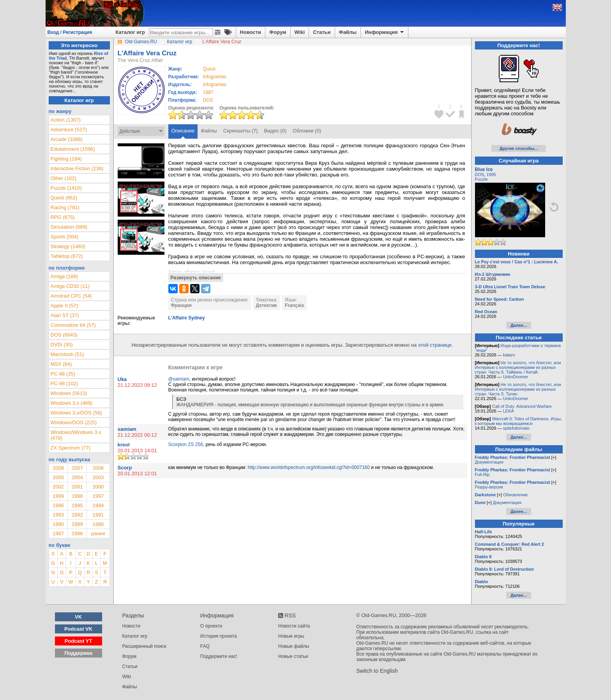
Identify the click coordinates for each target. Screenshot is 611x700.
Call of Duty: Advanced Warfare (522, 406)
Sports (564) (65, 237)
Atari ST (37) (65, 315)
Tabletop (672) (67, 256)
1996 (58, 505)
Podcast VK (78, 629)
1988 (98, 524)
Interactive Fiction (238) (77, 168)
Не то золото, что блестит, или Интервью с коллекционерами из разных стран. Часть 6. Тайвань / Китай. (518, 367)
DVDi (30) (62, 345)
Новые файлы (294, 646)
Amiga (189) (64, 276)
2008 (58, 468)
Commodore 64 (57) (73, 325)
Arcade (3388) (67, 139)
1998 (77, 496)
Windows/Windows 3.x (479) (76, 435)
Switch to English (377, 671)
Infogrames (215, 77)
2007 (77, 468)
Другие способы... (519, 148)
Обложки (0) (307, 131)
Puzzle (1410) (66, 188)
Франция (181, 305)
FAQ (205, 646)
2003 (98, 477)
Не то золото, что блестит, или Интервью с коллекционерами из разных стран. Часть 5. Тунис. (518, 389)
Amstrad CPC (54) (71, 296)
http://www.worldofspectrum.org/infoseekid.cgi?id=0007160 (309, 467)
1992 (77, 515)
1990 (58, 524)
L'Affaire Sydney (187, 318)
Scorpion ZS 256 (186, 444)
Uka (122, 379)
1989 (77, 524)
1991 (98, 515)
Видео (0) (275, 131)
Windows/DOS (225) (74, 422)
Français (294, 305)
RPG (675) (63, 217)
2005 (58, 477)
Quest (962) (64, 198)
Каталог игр (130, 32)
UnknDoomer (516, 377)
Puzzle (481, 179)
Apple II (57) (64, 306)
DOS (480, 175)
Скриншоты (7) (241, 131)
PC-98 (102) (64, 384)
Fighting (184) (66, 159)
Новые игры (291, 636)
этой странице (435, 345)
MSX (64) (61, 364)
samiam (127, 429)
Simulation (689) (69, 227)
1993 (58, 515)
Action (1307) (66, 120)
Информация (385, 32)
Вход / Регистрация (70, 32)
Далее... (519, 325)
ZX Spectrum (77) (71, 448)
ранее (98, 533)
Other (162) (64, 178)
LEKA (509, 411)
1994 (98, 505)
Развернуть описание (196, 278)
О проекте (211, 626)
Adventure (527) (69, 130)
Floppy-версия (489, 487)
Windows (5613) (69, 393)
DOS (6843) (64, 335)
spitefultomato (516, 428)
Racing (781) (65, 207)
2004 (77, 477)
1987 (208, 92)
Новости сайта (294, 626)
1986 (77, 533)
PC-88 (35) (63, 374)
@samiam (179, 379)
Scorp (125, 468)
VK (78, 617)
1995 (77, 505)
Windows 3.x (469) (72, 403)
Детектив (266, 305)
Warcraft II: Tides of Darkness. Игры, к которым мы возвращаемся (519, 421)
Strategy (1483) (68, 246)
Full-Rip (482, 474)
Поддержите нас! (219, 656)
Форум (278, 32)
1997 (98, 496)
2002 (58, 487)
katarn (509, 355)
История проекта (219, 636)
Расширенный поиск (144, 646)
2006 (98, 468)
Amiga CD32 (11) (70, 286)
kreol (124, 445)
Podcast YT (79, 641)
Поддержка (78, 653)
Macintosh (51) (67, 354)
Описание (183, 131)
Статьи (322, 32)
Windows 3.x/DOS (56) (76, 413)
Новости (251, 32)
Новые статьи (293, 656)
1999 (58, 496)
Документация (489, 462)
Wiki (300, 32)
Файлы (348, 32)
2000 (98, 487)
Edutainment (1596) (73, 149)
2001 (77, 487)
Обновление (516, 495)
